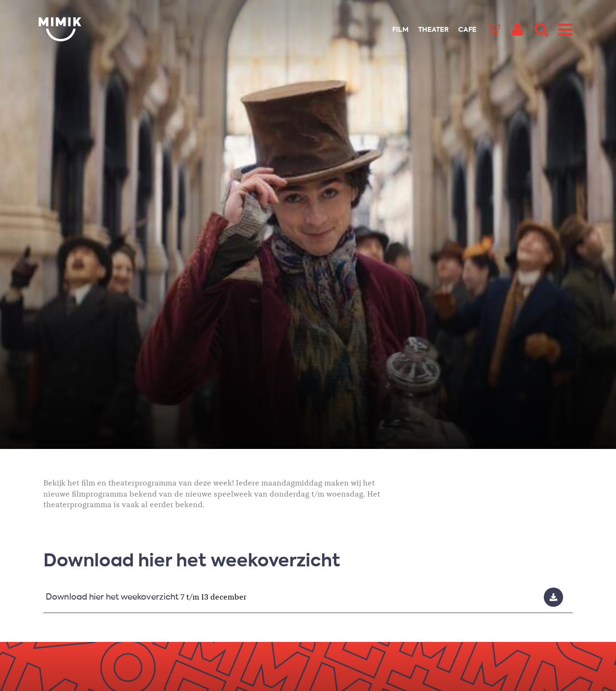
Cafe (467, 30)
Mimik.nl (77, 29)
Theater (433, 30)
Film (400, 30)
